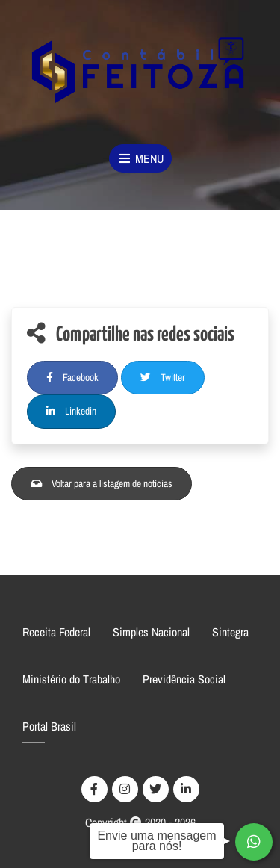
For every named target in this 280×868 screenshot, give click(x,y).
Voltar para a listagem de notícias (102, 483)
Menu (140, 158)
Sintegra (230, 632)
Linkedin (71, 411)
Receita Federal (56, 632)
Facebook (72, 377)
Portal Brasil (49, 726)
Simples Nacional (151, 632)
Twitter (163, 377)
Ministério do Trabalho (71, 679)
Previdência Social (184, 679)
